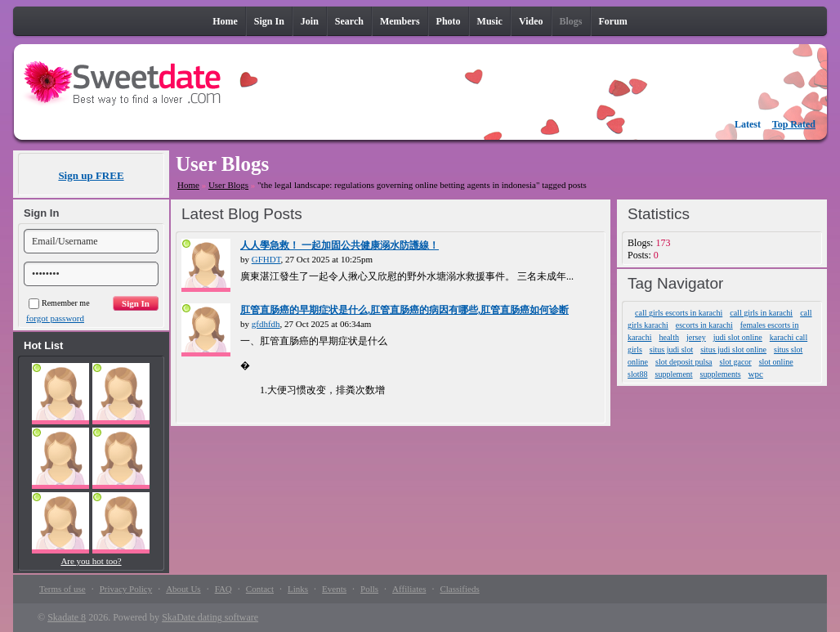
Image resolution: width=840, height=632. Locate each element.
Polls (369, 589)
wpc (756, 374)
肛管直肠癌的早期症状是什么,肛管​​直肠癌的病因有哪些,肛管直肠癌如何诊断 (404, 310)
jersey (696, 337)
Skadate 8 (67, 617)
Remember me (59, 303)
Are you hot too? (91, 561)
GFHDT (266, 259)
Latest (748, 124)
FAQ (223, 589)
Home (188, 185)
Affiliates (409, 589)
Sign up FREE (91, 175)
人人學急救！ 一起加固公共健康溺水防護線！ (340, 245)
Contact (260, 589)
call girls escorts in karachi (679, 313)
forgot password (55, 318)
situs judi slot (671, 350)
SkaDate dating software (210, 617)
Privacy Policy (126, 589)
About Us (183, 589)
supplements (721, 374)
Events (334, 589)
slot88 (637, 374)
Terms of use (63, 589)
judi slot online (738, 337)
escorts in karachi (704, 325)
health (668, 337)
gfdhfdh (266, 324)
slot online (776, 362)
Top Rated (794, 124)
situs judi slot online (733, 350)
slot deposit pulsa (684, 362)
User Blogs (228, 185)
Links (298, 589)
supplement (674, 374)
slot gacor (736, 362)
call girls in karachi (761, 313)
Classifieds (459, 589)
